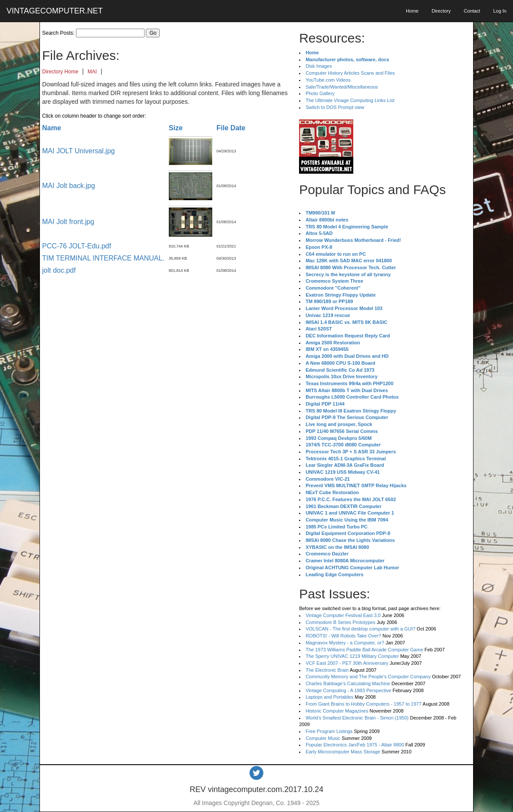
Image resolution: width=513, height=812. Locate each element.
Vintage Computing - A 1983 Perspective (348, 690)
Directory (441, 11)
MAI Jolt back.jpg (69, 186)
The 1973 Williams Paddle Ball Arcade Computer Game (364, 650)
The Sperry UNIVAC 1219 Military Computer (352, 656)
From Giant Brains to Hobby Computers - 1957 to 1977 (363, 704)
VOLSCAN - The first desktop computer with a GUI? (360, 629)
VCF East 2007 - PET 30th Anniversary (347, 663)
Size (176, 128)
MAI (92, 72)
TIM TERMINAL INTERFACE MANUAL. (103, 258)
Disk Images (319, 66)
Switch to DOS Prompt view (335, 107)
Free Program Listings (329, 731)
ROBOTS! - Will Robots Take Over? (343, 636)
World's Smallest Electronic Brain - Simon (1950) (357, 718)
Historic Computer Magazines (337, 711)
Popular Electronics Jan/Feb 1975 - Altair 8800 (355, 745)
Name (52, 128)
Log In (500, 11)
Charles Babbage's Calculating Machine (348, 683)
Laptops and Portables (329, 697)
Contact (472, 11)
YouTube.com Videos (328, 80)
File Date (231, 128)
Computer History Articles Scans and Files (350, 73)
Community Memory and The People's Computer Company (368, 677)
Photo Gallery (320, 93)
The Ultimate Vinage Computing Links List (350, 100)
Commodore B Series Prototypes (340, 622)
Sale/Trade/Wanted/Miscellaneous (342, 87)
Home (412, 11)
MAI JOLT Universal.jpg (78, 151)
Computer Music (323, 738)
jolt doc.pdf (59, 270)
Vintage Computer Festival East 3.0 (343, 615)
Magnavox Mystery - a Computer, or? (345, 643)
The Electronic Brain (327, 670)
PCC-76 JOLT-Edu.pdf (77, 246)
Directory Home (60, 72)
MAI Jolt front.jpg (68, 222)
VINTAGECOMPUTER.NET (55, 11)
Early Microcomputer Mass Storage (343, 752)
